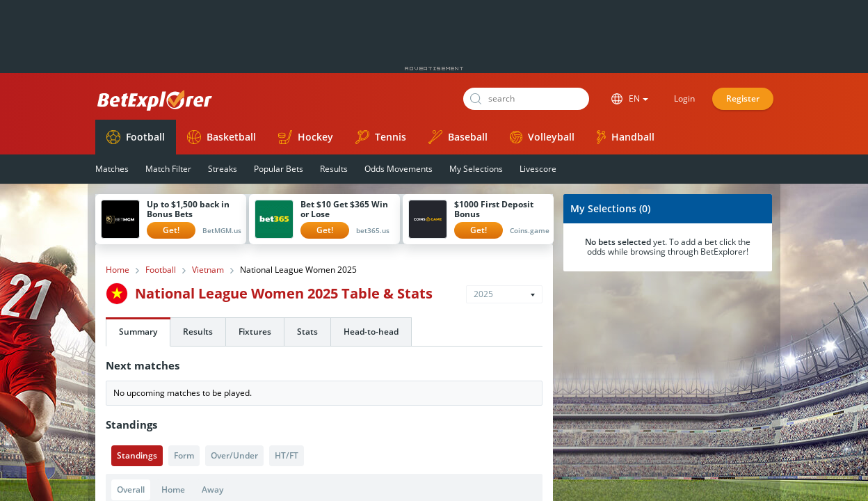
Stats (307, 332)
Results (334, 169)
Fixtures (255, 332)
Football (136, 137)
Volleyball (542, 137)
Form (184, 455)
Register (743, 98)
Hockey (306, 137)
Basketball (222, 137)
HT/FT (287, 455)
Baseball (458, 137)
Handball (626, 137)
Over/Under (234, 455)
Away (212, 490)
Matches (112, 169)
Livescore (538, 169)
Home (118, 270)
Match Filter (168, 169)
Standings (137, 455)
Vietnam (208, 270)
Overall (131, 490)
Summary (138, 332)
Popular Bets (279, 169)
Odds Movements (399, 169)
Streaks (223, 169)
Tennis (381, 137)
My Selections (476, 169)
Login (684, 98)
